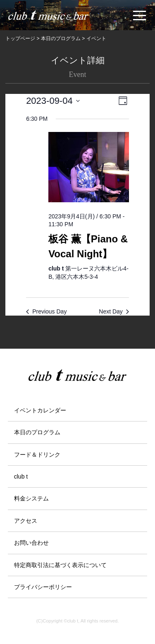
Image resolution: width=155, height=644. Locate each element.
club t (21, 476)
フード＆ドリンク (37, 455)
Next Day (114, 311)
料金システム (31, 498)
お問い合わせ (31, 543)
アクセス (26, 521)
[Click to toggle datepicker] (53, 101)
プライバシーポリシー (43, 587)
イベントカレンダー (40, 410)
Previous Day (46, 311)
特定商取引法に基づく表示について (60, 565)
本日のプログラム (37, 432)
